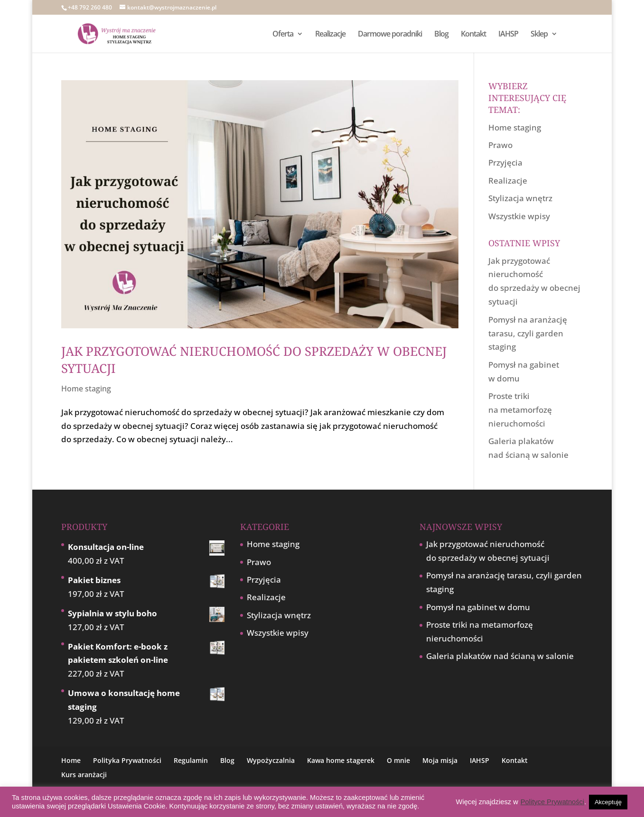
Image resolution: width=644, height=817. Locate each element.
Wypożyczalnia (271, 760)
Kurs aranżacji (84, 775)
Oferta (283, 35)
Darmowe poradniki (390, 35)
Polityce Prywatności (552, 802)
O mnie (398, 760)
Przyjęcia (505, 162)
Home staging (86, 389)
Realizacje (330, 35)
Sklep (539, 35)
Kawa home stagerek (341, 760)
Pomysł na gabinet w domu (478, 607)
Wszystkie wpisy (519, 216)
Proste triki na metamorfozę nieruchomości (520, 410)
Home (71, 760)
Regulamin (191, 760)
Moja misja (440, 760)
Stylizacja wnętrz (520, 198)
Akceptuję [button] (608, 802)
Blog (441, 35)
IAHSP (508, 35)
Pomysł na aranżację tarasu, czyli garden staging (528, 333)
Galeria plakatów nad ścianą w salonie (500, 656)
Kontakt (473, 35)
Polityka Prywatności (127, 760)
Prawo (500, 145)
